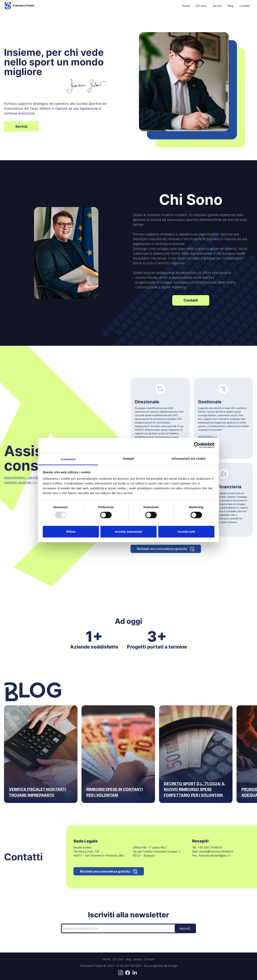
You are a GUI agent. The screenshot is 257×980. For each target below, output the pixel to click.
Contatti (245, 6)
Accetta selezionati (128, 532)
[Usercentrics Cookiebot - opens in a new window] (197, 445)
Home (186, 6)
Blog (231, 6)
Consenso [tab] (68, 459)
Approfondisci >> (208, 436)
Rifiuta (71, 532)
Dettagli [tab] (128, 458)
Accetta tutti (186, 532)
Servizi (217, 6)
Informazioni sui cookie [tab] (189, 458)
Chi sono (201, 6)
